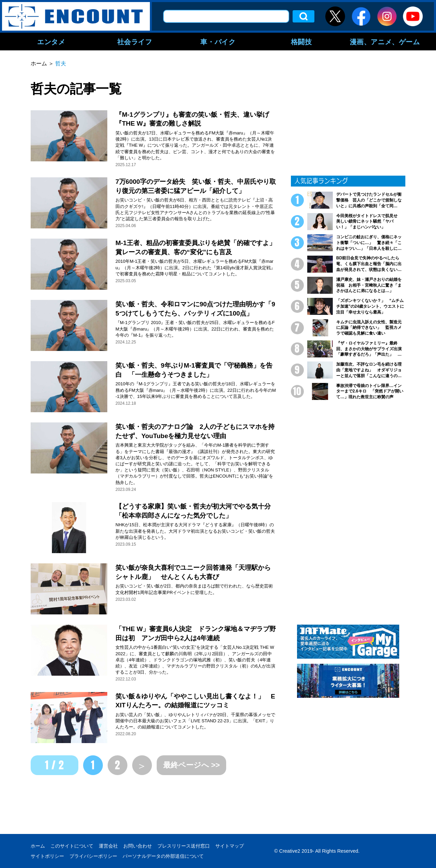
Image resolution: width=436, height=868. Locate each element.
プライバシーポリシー (93, 856)
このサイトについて (72, 846)
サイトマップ (230, 846)
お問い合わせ (138, 846)
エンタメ (51, 42)
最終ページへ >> (192, 765)
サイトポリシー (47, 856)
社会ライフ (135, 42)
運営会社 (108, 846)
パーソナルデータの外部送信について (163, 856)
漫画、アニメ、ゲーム (385, 42)
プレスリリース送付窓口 (184, 846)
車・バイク (218, 42)
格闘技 (301, 42)
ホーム (38, 846)
